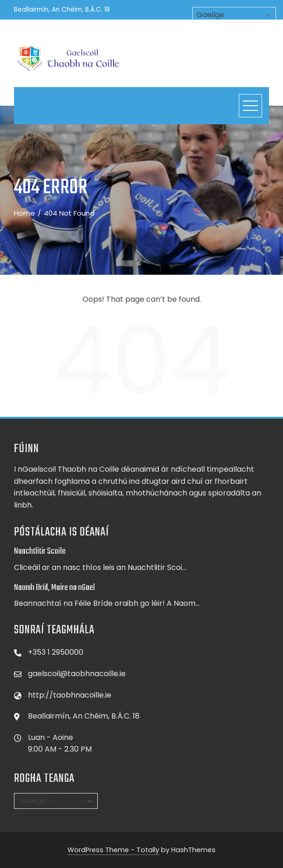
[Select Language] (56, 801)
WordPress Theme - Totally (113, 850)
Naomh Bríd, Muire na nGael (54, 588)
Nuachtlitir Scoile (40, 551)
